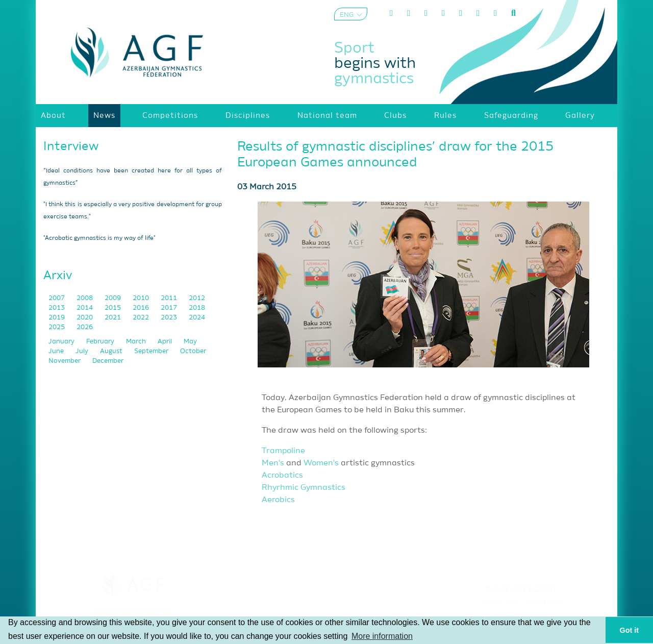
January (62, 342)
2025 (57, 327)
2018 (197, 308)
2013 (57, 308)
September (152, 351)
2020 (85, 318)
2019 (57, 318)
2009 (114, 298)
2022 (142, 318)
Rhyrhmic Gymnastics (304, 488)
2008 (85, 298)
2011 (170, 298)
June (57, 351)
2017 (170, 308)
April (166, 342)
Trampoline (283, 451)
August (112, 351)
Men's (273, 463)
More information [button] (382, 636)
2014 (85, 308)
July (83, 351)
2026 (85, 327)
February (101, 342)
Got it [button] (630, 630)
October (193, 351)
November (65, 361)
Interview (71, 146)
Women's (321, 463)
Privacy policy (521, 615)
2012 (197, 298)
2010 (142, 298)
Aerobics (278, 500)
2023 (170, 318)
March (137, 342)
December (108, 361)
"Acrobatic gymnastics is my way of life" (99, 238)
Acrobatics (282, 476)
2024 (197, 318)
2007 (57, 298)
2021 (114, 318)
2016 (142, 308)
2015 (114, 308)
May (190, 342)
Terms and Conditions (521, 603)
